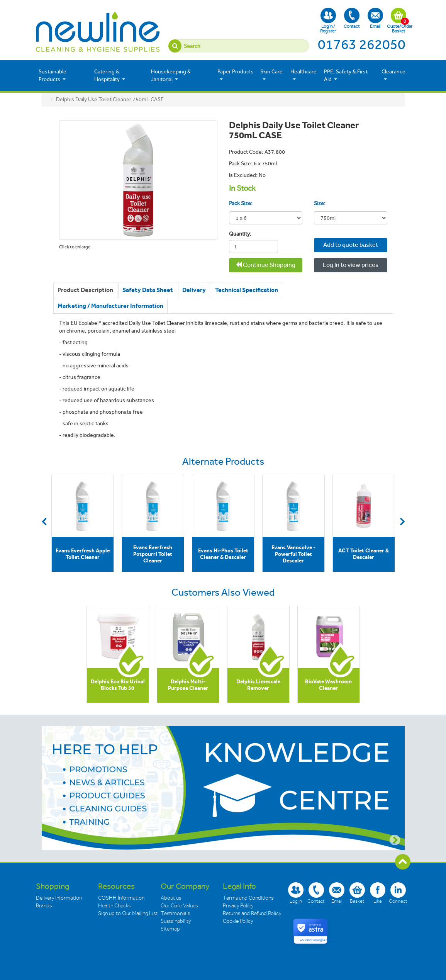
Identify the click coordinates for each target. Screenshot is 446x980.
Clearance (393, 75)
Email (375, 18)
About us (171, 898)
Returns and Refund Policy (252, 913)
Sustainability (176, 921)
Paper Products (236, 75)
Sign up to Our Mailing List (128, 913)
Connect (398, 893)
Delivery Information (59, 898)
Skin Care (271, 75)
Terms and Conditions (248, 898)
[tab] (85, 290)
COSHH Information (121, 898)
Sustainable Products (53, 76)
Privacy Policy (238, 906)
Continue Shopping (265, 265)
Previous (44, 521)
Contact (352, 18)
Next (402, 521)
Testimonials (175, 913)
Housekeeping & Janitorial (171, 76)
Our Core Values (179, 906)
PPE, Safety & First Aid (346, 76)
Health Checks (114, 906)
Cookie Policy (238, 921)
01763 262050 (362, 45)
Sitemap (170, 929)
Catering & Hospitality (110, 76)
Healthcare (304, 75)
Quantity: (238, 234)
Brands (44, 906)
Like (378, 893)
